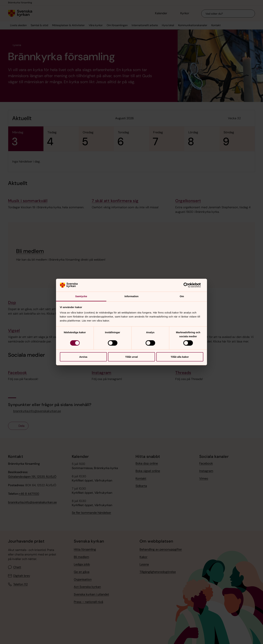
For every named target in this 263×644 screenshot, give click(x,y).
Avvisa (83, 357)
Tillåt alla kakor (180, 357)
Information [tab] (131, 296)
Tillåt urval (132, 357)
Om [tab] (182, 296)
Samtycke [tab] (81, 296)
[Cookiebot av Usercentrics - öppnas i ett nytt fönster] (189, 285)
